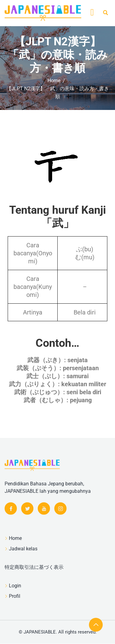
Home (15, 538)
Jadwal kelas (23, 549)
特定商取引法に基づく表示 (34, 567)
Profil (15, 596)
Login (15, 586)
